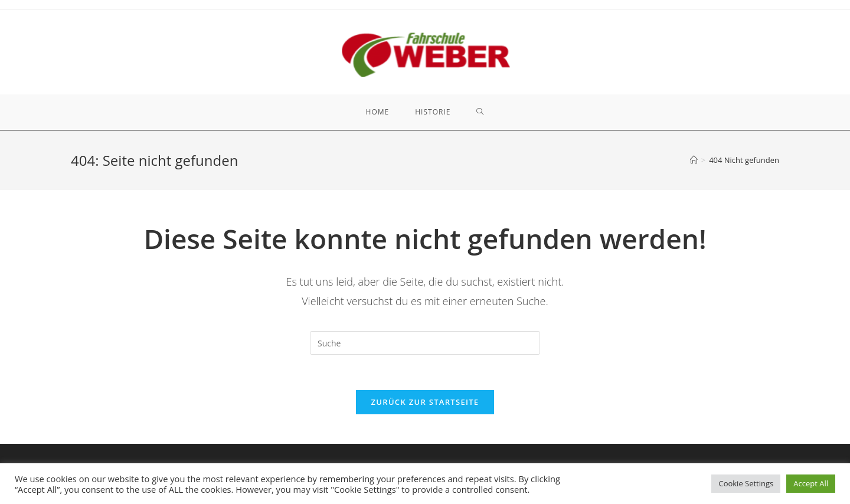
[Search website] (480, 112)
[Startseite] (694, 160)
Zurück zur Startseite (425, 402)
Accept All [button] (811, 483)
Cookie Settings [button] (746, 483)
